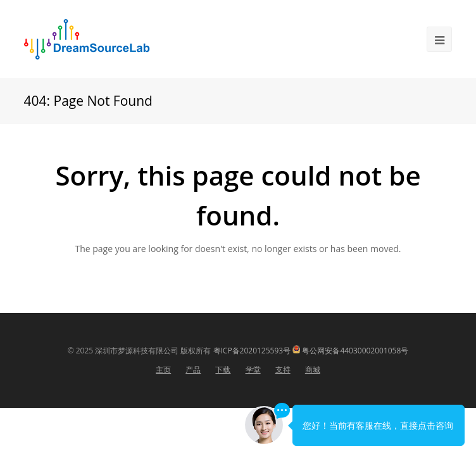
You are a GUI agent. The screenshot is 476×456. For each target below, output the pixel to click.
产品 (193, 370)
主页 (163, 370)
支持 (283, 370)
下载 (223, 370)
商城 (313, 370)
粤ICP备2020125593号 (252, 351)
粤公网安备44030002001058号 (355, 351)
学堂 (253, 370)
